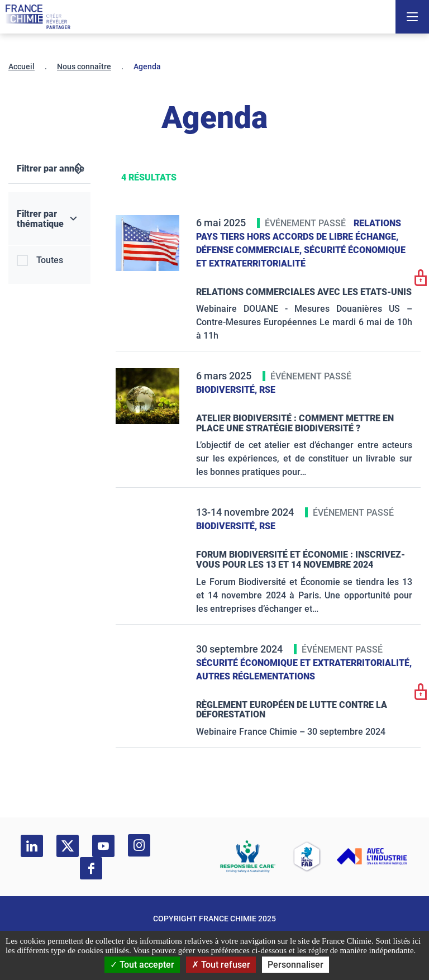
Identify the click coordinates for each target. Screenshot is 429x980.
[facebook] (91, 868)
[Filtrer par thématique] (49, 219)
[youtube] (103, 846)
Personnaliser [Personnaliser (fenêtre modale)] (295, 965)
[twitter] (68, 846)
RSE (267, 390)
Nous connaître (84, 66)
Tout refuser (221, 965)
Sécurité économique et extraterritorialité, (304, 663)
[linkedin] (32, 846)
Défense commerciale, (250, 250)
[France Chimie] (38, 17)
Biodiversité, (228, 390)
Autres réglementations (256, 676)
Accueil (22, 66)
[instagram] (139, 845)
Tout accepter (142, 965)
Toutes (50, 260)
